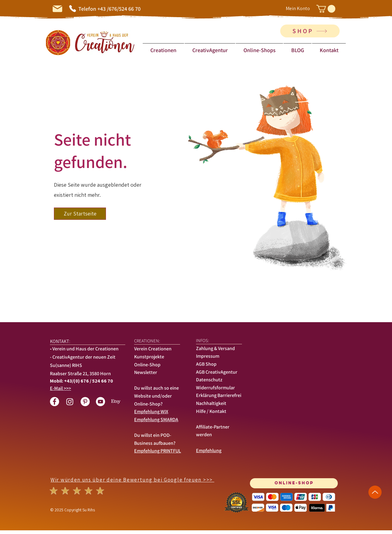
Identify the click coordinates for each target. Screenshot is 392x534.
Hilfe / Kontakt (211, 411)
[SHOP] (310, 31)
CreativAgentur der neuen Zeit (84, 357)
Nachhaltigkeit (211, 403)
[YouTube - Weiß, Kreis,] (100, 402)
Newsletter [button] (146, 372)
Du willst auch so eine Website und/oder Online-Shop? (156, 396)
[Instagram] (70, 402)
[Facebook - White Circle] (55, 402)
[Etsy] (116, 402)
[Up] (375, 492)
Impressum (208, 356)
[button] (326, 9)
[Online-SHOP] (294, 483)
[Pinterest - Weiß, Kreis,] (85, 402)
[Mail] (57, 9)
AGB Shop (206, 364)
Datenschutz (209, 380)
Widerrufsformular (215, 388)
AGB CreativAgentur (217, 372)
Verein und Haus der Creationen (85, 349)
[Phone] (73, 9)
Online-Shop (147, 365)
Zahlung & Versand (215, 348)
